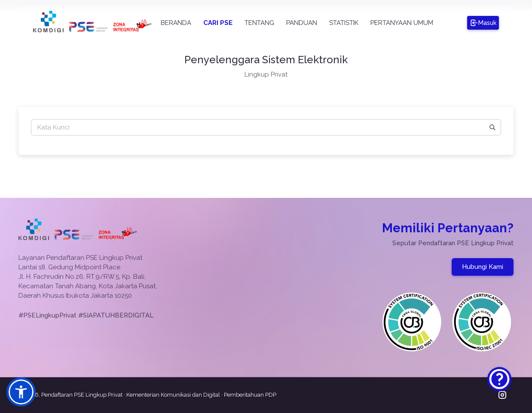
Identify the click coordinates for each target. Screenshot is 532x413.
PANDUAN (302, 23)
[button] (21, 392)
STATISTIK (344, 23)
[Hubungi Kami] (499, 379)
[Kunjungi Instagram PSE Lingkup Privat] (502, 395)
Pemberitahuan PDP (250, 395)
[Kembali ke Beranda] (88, 30)
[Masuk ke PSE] (483, 23)
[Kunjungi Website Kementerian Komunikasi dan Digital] (48, 30)
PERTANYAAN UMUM (402, 23)
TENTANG (259, 23)
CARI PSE (218, 23)
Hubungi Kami (483, 267)
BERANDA (176, 23)
